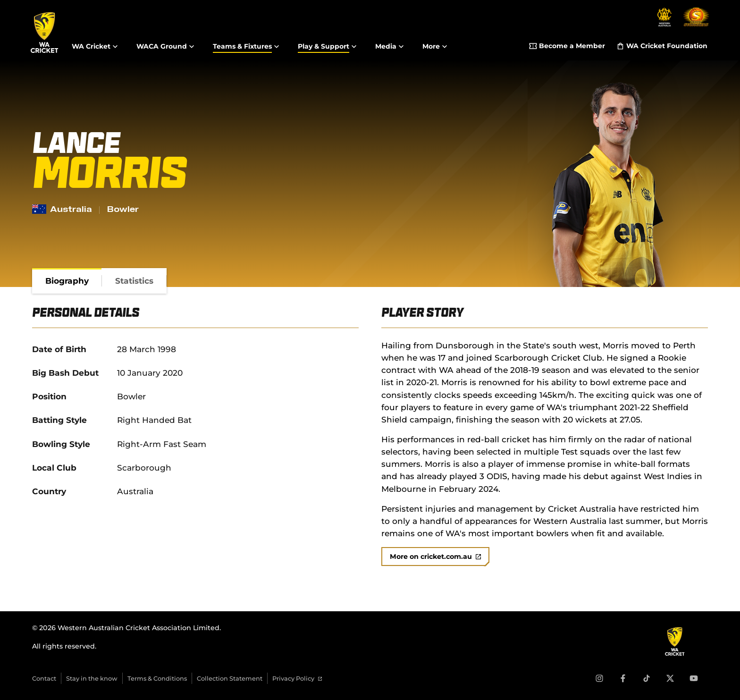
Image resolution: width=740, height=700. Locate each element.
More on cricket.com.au (435, 557)
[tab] (67, 281)
